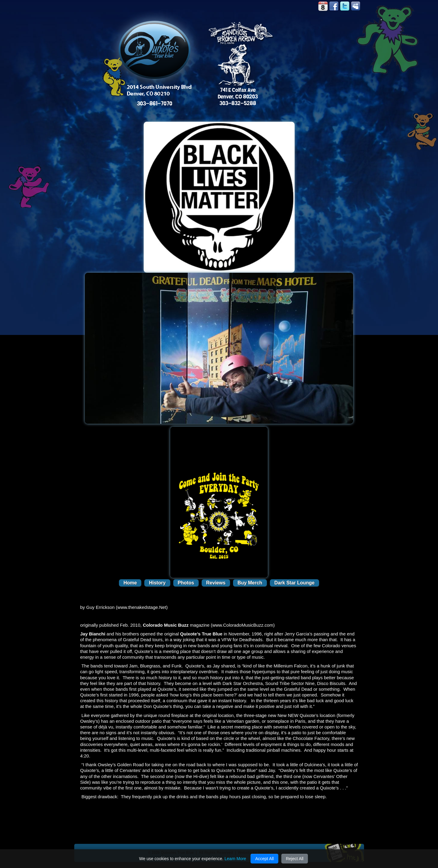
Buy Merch (250, 583)
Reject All (295, 859)
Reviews (216, 583)
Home (130, 583)
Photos (186, 583)
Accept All (264, 859)
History (157, 583)
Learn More (235, 859)
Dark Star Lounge (294, 583)
